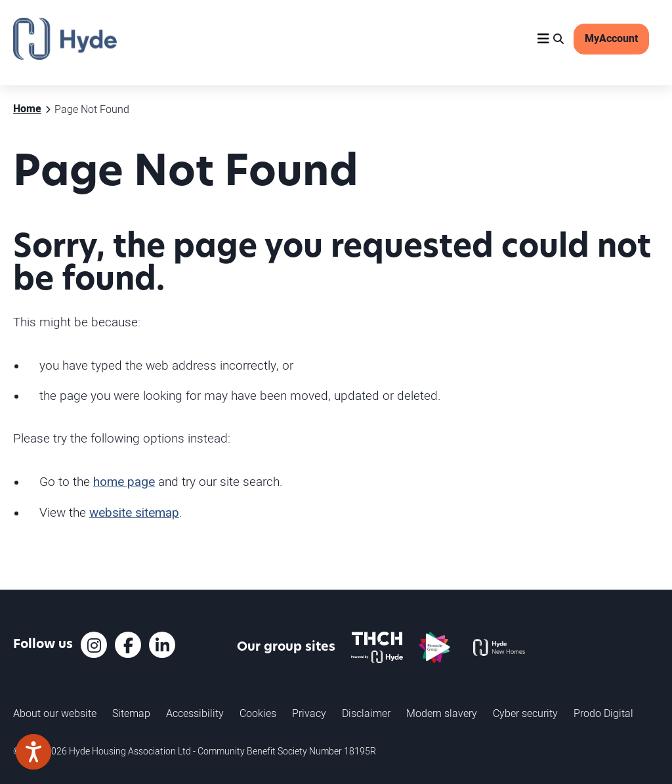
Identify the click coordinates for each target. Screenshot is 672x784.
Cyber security (525, 713)
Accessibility (195, 713)
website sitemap (134, 513)
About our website (55, 713)
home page (124, 482)
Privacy (309, 713)
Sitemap (131, 713)
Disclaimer (366, 713)
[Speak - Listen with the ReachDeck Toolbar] (33, 752)
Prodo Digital (603, 713)
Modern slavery (442, 713)
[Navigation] (543, 39)
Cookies (258, 713)
